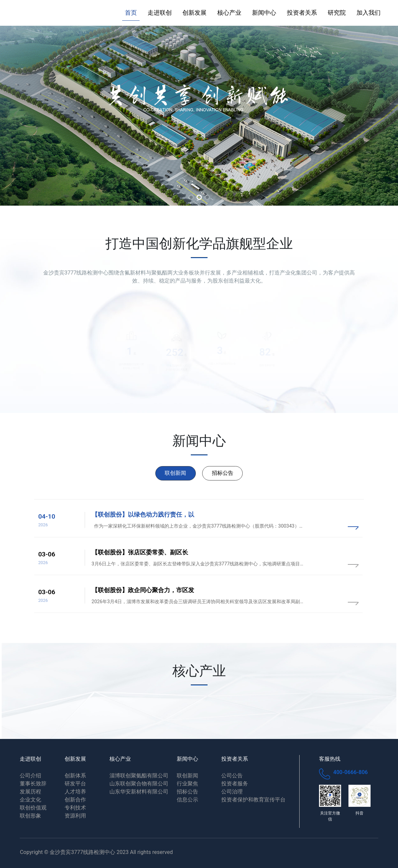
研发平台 (75, 784)
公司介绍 (30, 776)
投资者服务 (235, 784)
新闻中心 (264, 13)
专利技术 (75, 808)
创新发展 (194, 13)
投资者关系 (302, 13)
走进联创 (160, 13)
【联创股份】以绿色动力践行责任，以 (143, 515)
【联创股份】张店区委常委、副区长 (140, 552)
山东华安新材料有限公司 (139, 792)
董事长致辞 (33, 784)
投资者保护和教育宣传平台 (253, 800)
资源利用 (75, 816)
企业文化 (30, 800)
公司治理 (232, 792)
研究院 (337, 13)
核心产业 (229, 13)
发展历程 (30, 792)
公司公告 (232, 776)
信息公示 (187, 800)
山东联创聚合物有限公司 (139, 784)
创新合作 (75, 800)
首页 (131, 13)
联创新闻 (175, 473)
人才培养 (75, 792)
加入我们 (369, 13)
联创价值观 (33, 808)
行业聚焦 (187, 784)
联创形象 (30, 816)
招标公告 (223, 473)
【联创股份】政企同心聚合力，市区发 (143, 590)
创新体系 (75, 776)
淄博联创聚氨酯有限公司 (139, 776)
